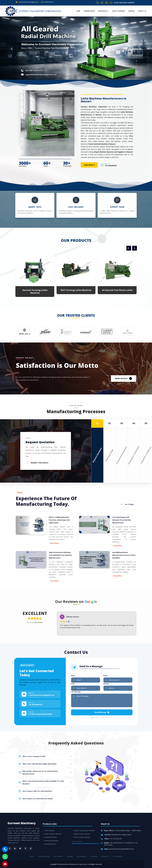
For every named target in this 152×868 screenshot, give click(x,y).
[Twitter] (20, 848)
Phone (105, 676)
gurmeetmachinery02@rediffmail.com (121, 849)
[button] (11, 48)
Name (73, 676)
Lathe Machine (49, 830)
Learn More (89, 165)
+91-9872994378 (47, 2)
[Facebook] (10, 848)
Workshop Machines (50, 841)
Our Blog (131, 11)
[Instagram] (31, 848)
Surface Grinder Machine (81, 837)
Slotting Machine (49, 844)
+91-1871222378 (116, 839)
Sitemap (70, 856)
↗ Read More (54, 543)
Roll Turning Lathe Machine (76, 290)
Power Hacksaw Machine (52, 834)
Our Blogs (94, 856)
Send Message (102, 712)
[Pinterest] (25, 848)
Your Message (76, 692)
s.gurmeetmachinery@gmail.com (27, 2)
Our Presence (81, 856)
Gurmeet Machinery (22, 823)
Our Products (103, 11)
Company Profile (89, 11)
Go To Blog (127, 504)
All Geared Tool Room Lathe (117, 290)
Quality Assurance (119, 11)
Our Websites (118, 856)
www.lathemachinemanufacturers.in (85, 843)
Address (106, 684)
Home (78, 11)
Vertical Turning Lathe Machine (35, 291)
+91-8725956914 (128, 843)
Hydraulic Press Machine (81, 834)
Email (73, 684)
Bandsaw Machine (50, 837)
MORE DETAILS (124, 379)
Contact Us (142, 11)
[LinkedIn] (15, 848)
